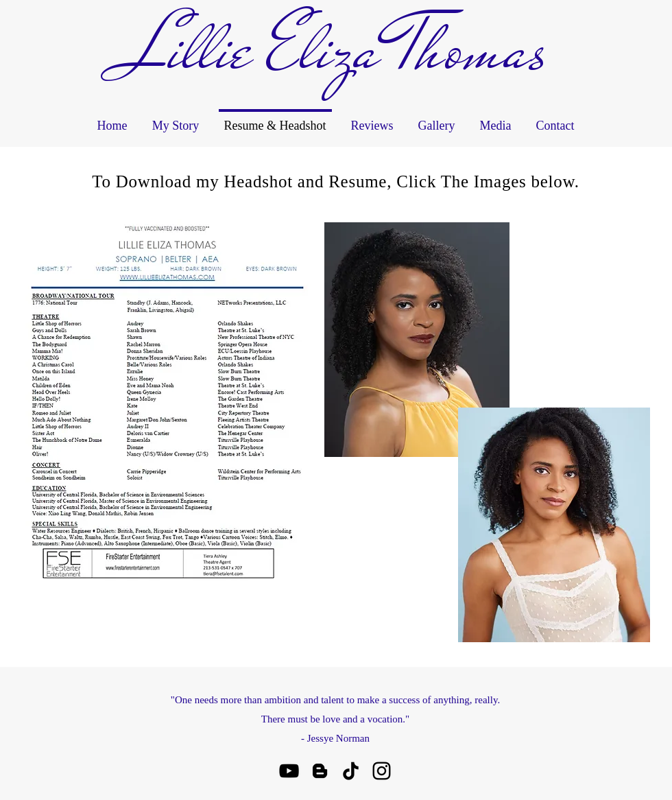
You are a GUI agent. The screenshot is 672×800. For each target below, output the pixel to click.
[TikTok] (351, 771)
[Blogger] (320, 771)
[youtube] (289, 771)
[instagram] (382, 771)
